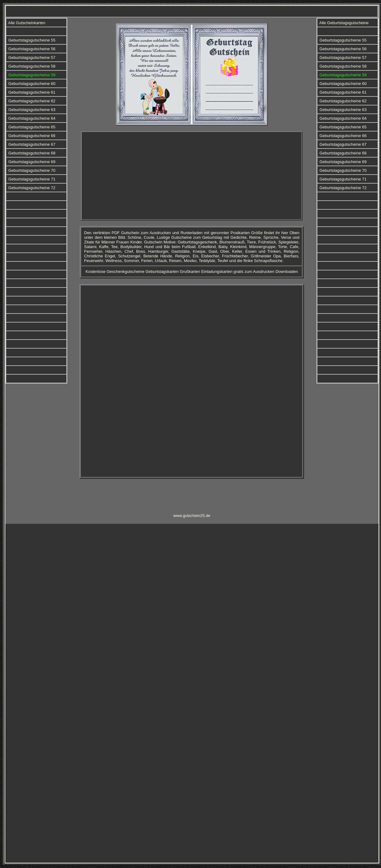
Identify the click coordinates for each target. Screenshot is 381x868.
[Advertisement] (192, 176)
